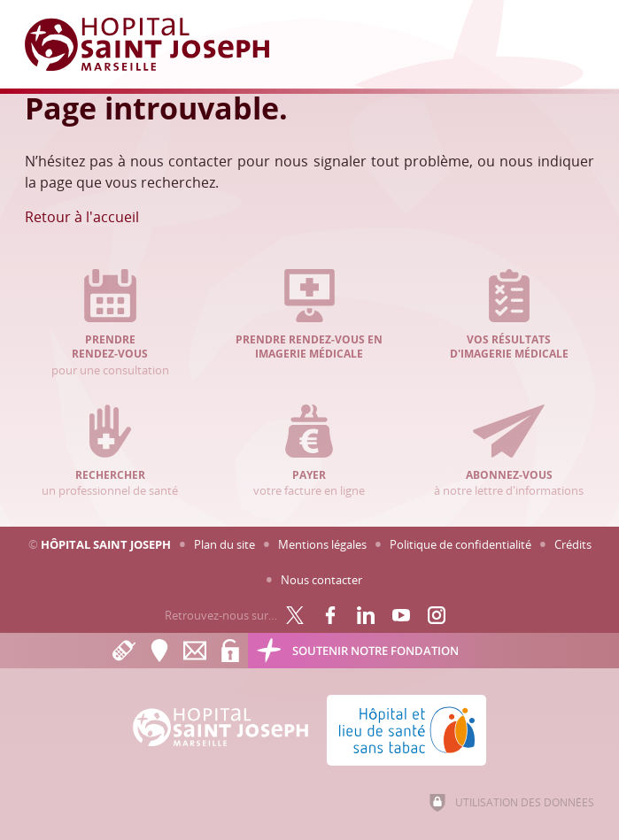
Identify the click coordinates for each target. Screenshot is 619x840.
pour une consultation (110, 324)
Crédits (573, 544)
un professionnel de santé (110, 451)
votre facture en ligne (309, 451)
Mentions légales (322, 544)
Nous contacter (321, 580)
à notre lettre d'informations (509, 451)
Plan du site (224, 544)
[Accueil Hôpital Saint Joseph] (158, 44)
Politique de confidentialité (460, 544)
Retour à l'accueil (82, 217)
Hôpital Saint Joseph (106, 544)
